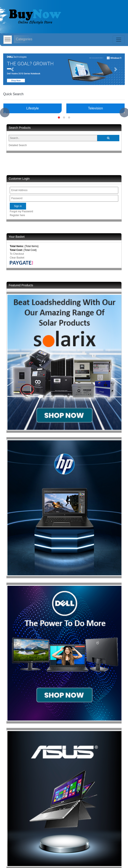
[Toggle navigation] (119, 40)
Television (95, 108)
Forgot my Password (21, 211)
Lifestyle (33, 108)
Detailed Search (18, 145)
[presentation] (5, 113)
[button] (12, 69)
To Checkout (17, 254)
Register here (17, 215)
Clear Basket (17, 258)
